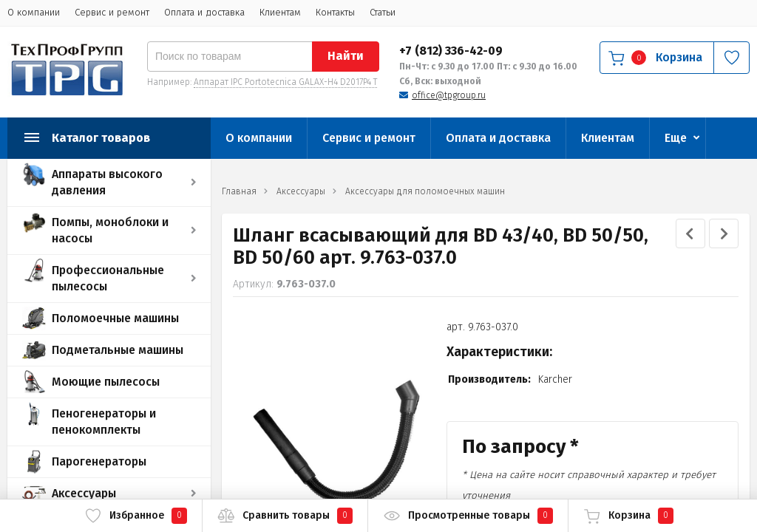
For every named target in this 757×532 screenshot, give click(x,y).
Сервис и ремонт (112, 12)
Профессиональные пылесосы (108, 278)
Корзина (628, 516)
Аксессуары (84, 493)
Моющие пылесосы (106, 382)
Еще (676, 138)
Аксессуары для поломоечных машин (425, 191)
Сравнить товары (285, 516)
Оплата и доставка (204, 12)
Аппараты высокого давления (107, 182)
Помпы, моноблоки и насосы (110, 230)
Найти (346, 56)
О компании (34, 12)
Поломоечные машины (115, 318)
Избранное (136, 516)
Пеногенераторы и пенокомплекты (104, 422)
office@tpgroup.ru (449, 95)
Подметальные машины (118, 350)
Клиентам (280, 12)
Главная (239, 191)
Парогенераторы (99, 461)
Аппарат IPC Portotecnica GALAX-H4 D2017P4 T (285, 82)
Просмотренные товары (468, 516)
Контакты (335, 12)
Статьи (383, 12)
